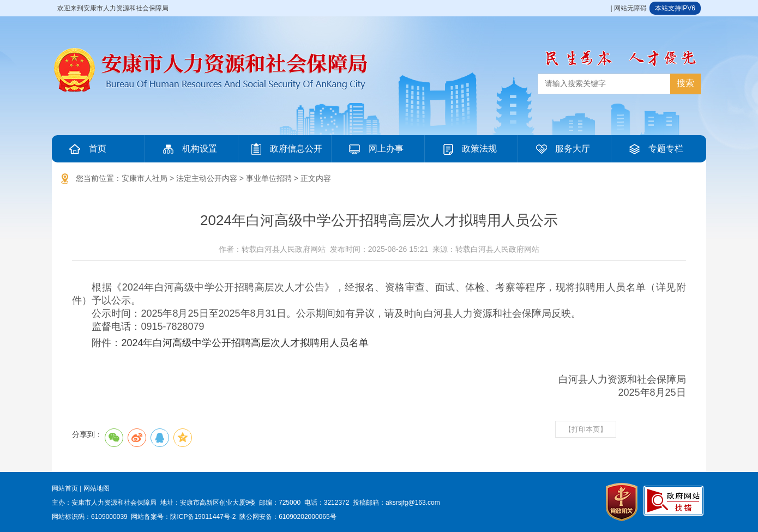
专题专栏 (655, 149)
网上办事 (375, 149)
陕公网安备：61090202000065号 (288, 517)
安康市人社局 (145, 178)
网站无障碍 (630, 8)
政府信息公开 (285, 149)
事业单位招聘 (269, 178)
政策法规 (468, 149)
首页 (87, 149)
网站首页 (65, 488)
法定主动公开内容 (207, 178)
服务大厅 (562, 149)
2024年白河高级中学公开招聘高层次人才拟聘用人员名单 (245, 343)
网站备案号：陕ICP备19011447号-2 (183, 517)
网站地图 (97, 488)
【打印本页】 (586, 429)
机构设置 (189, 149)
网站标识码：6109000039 (90, 517)
